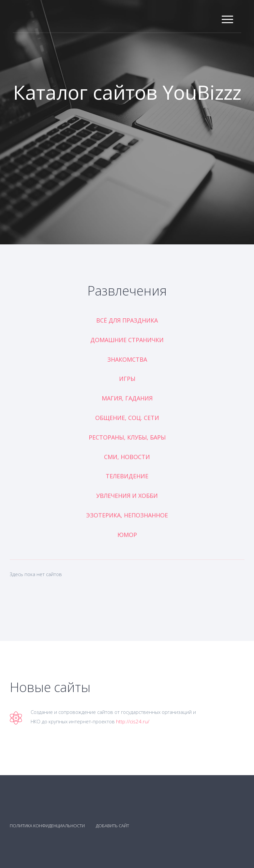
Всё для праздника (127, 320)
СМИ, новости (127, 457)
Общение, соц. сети (127, 418)
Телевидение (127, 476)
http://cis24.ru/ (133, 721)
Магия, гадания (127, 398)
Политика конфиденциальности (47, 826)
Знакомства (127, 359)
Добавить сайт (112, 826)
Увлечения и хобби (127, 496)
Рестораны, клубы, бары (127, 437)
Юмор (127, 535)
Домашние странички (127, 340)
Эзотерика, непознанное (127, 515)
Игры (127, 379)
